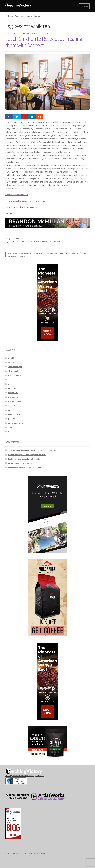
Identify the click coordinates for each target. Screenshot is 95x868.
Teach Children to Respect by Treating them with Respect (44, 42)
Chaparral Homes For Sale (17, 195)
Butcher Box (11, 213)
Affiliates (12, 362)
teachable (14, 241)
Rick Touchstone (39, 34)
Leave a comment (54, 34)
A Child (16, 239)
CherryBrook (13, 371)
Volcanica (12, 432)
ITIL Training (13, 384)
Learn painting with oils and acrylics (21, 207)
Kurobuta (12, 388)
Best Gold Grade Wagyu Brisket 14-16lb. (24, 459)
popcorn (12, 419)
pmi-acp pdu (13, 410)
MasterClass (13, 397)
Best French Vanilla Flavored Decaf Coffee (25, 468)
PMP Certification (15, 414)
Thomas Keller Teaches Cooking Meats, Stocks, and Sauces (32, 450)
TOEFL (11, 427)
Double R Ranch (15, 375)
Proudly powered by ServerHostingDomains (24, 776)
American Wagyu (15, 367)
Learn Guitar (13, 393)
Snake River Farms (16, 423)
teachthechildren (40, 241)
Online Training (15, 406)
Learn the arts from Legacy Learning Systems (25, 201)
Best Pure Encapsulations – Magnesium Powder (27, 455)
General (11, 380)
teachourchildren (26, 241)
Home (11, 16)
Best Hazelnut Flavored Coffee (20, 463)
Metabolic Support (16, 401)
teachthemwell (54, 241)
